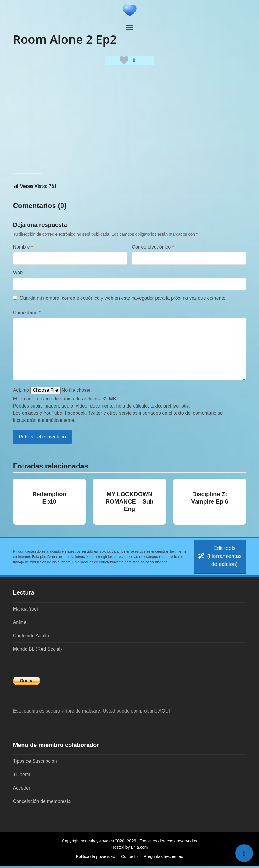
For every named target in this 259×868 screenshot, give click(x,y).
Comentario (27, 313)
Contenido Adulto (31, 638)
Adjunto (21, 390)
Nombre (23, 247)
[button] (130, 28)
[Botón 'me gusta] (124, 60)
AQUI (164, 713)
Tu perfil (22, 777)
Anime (20, 624)
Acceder (22, 790)
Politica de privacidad (96, 859)
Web (18, 272)
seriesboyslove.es (97, 843)
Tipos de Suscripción (35, 764)
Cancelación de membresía (42, 804)
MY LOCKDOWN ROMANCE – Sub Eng (129, 501)
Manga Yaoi (26, 611)
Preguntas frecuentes (163, 859)
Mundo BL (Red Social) (38, 651)
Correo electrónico (153, 247)
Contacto (129, 859)
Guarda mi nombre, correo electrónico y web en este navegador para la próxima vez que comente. (123, 298)
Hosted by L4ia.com (130, 850)
